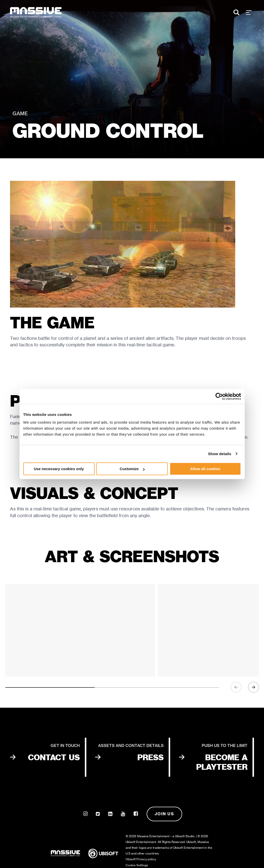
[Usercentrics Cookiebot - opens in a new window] (219, 396)
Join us (164, 814)
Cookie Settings (137, 865)
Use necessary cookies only (59, 469)
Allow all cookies (205, 469)
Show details (220, 454)
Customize (132, 469)
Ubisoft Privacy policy (141, 859)
